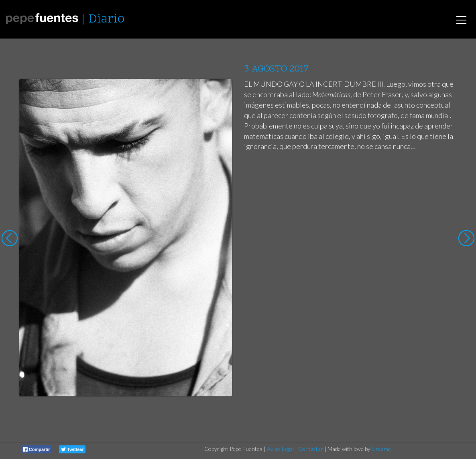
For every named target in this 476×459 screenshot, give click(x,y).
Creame (381, 449)
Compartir (37, 449)
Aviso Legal (280, 449)
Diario (106, 19)
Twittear (72, 449)
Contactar (311, 449)
